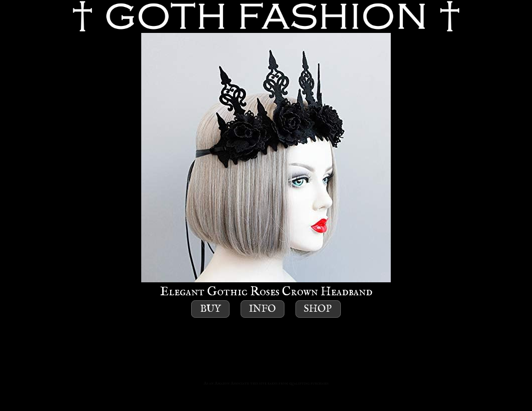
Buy (211, 309)
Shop (318, 309)
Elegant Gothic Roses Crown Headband (266, 166)
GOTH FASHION (266, 16)
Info (263, 309)
